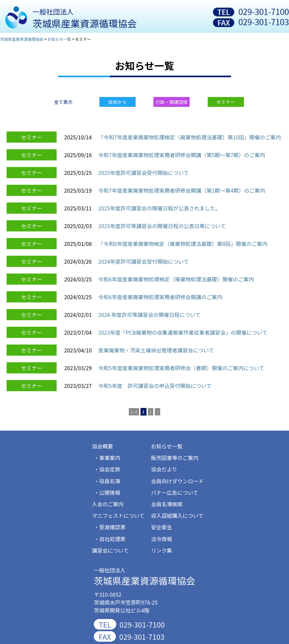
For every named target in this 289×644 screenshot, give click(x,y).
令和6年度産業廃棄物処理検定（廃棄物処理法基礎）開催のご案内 (176, 279)
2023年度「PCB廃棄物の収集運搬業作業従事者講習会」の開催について (183, 332)
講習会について (110, 550)
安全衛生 (162, 527)
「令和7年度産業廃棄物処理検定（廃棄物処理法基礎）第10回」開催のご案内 (190, 137)
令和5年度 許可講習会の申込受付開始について (155, 386)
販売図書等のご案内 (175, 458)
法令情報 (162, 539)
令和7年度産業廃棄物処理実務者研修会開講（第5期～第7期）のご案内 (182, 155)
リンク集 (162, 550)
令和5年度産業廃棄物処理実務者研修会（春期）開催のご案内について (181, 368)
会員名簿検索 (167, 504)
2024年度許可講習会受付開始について (144, 261)
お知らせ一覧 (167, 446)
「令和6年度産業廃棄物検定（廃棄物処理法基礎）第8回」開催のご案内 (183, 244)
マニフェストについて (118, 515)
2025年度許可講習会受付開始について (144, 173)
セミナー (32, 137)
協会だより (164, 469)
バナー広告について (175, 492)
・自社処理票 (110, 539)
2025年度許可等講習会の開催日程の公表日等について (162, 226)
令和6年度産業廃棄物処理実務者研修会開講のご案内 (160, 297)
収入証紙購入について (177, 515)
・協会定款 (107, 469)
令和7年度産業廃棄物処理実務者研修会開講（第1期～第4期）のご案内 (182, 190)
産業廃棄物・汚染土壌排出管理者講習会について (156, 350)
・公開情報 (107, 492)
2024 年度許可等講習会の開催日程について (150, 315)
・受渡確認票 (110, 527)
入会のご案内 (108, 504)
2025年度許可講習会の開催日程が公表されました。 (160, 208)
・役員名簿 (107, 481)
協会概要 (102, 446)
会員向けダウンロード (177, 481)
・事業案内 (107, 458)
